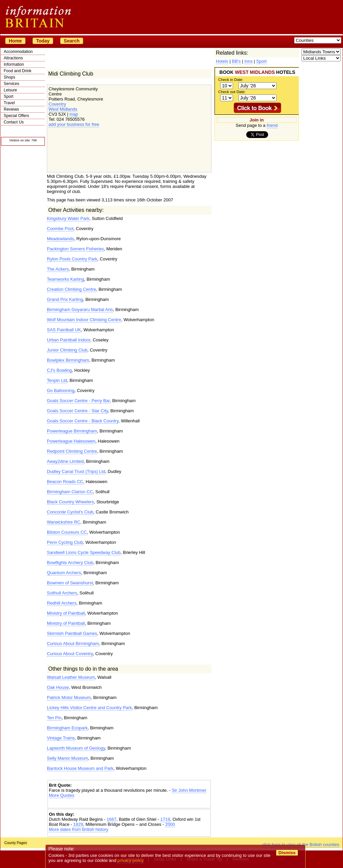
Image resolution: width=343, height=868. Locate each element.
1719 (165, 819)
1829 (78, 824)
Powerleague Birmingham (72, 431)
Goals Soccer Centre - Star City (77, 411)
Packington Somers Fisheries (75, 249)
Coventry (57, 104)
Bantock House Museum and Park (80, 768)
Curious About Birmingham (73, 643)
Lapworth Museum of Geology (76, 748)
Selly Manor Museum (67, 758)
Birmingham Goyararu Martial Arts (80, 310)
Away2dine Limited (65, 461)
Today (43, 41)
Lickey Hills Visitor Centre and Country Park (89, 708)
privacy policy (131, 860)
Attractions (13, 58)
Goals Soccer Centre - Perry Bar (78, 401)
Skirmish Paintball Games (72, 633)
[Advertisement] (129, 804)
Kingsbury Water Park (68, 218)
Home (15, 41)
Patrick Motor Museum (69, 697)
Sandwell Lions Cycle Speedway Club (84, 552)
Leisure (10, 90)
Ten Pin (54, 718)
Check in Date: (231, 80)
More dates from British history (79, 829)
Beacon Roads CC (65, 482)
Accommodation (18, 52)
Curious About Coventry (70, 654)
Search (72, 41)
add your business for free (74, 124)
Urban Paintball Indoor (69, 340)
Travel (9, 103)
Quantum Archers (64, 573)
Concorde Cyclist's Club (70, 512)
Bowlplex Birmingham (68, 360)
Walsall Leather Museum (71, 677)
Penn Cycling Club (65, 542)
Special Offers (16, 116)
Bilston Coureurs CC (67, 532)
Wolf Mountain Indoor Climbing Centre (84, 320)
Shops (9, 77)
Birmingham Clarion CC (70, 492)
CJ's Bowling (59, 370)
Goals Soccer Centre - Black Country (83, 421)
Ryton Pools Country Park (72, 259)
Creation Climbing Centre (72, 289)
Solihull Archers (62, 593)
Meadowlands (60, 239)
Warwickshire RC (64, 522)
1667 (111, 819)
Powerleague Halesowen (71, 441)
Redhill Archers (62, 603)
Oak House (58, 687)
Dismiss (287, 853)
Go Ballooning (61, 390)
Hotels (222, 61)
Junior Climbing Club (67, 350)
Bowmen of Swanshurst (70, 583)
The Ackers (58, 269)
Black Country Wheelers (70, 502)
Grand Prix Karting (65, 299)
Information (14, 64)
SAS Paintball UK (64, 330)
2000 (170, 824)
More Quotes (62, 795)
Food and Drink (18, 71)
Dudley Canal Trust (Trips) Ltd (76, 471)
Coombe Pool (60, 229)
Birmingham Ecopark (67, 728)
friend (272, 125)
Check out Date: (232, 92)
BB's (236, 61)
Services (11, 84)
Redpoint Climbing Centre (72, 451)
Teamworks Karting (66, 279)
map (74, 114)
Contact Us (14, 122)
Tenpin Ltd (57, 380)
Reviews (11, 109)
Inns (248, 61)
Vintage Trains (61, 738)
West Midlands (63, 109)
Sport (9, 96)
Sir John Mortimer (189, 790)
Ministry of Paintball (66, 613)
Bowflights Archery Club (70, 563)
